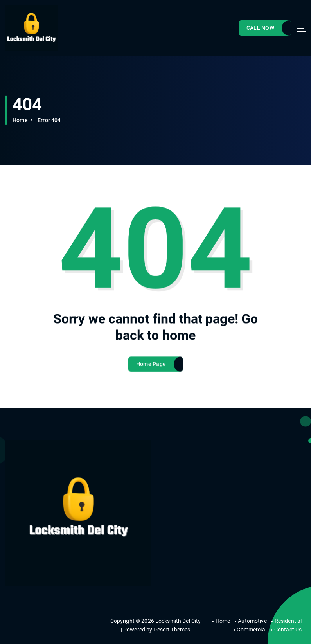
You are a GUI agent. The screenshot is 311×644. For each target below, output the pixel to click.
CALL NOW (260, 28)
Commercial (251, 630)
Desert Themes (172, 630)
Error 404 (49, 120)
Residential (288, 621)
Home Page (151, 371)
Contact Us (288, 630)
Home (20, 120)
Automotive (252, 621)
